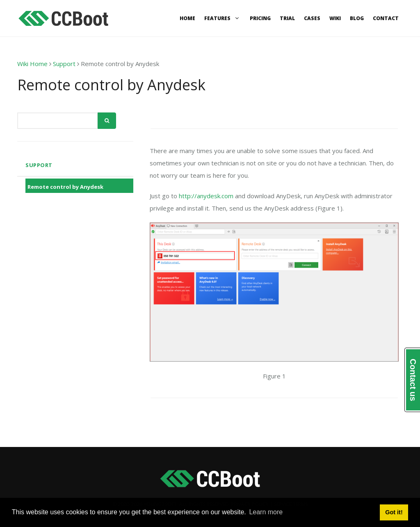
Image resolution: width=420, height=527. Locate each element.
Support (64, 64)
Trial (287, 18)
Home (187, 18)
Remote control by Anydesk (65, 187)
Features (223, 18)
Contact (386, 18)
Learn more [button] (266, 512)
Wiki (335, 18)
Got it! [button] (394, 512)
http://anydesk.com (206, 196)
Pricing (260, 18)
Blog (357, 18)
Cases (312, 18)
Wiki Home (32, 64)
